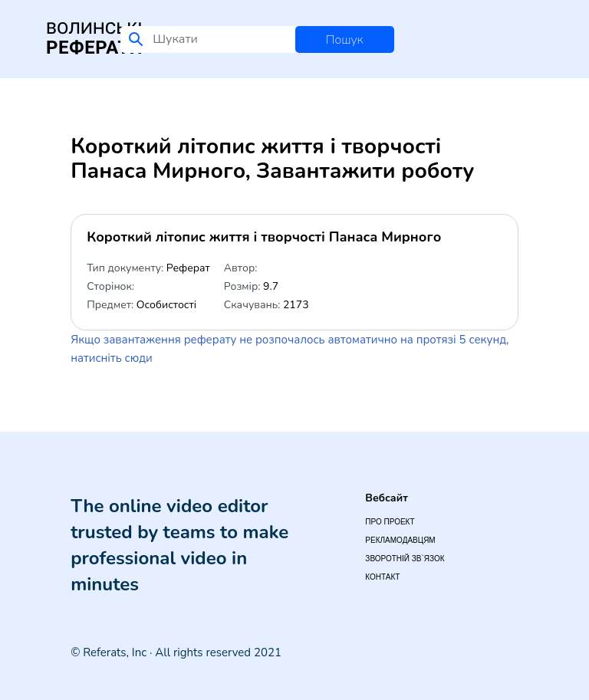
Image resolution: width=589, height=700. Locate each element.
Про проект (390, 522)
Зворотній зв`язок (405, 559)
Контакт (382, 577)
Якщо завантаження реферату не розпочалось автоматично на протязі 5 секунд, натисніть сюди (290, 349)
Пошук (345, 40)
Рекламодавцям (400, 540)
